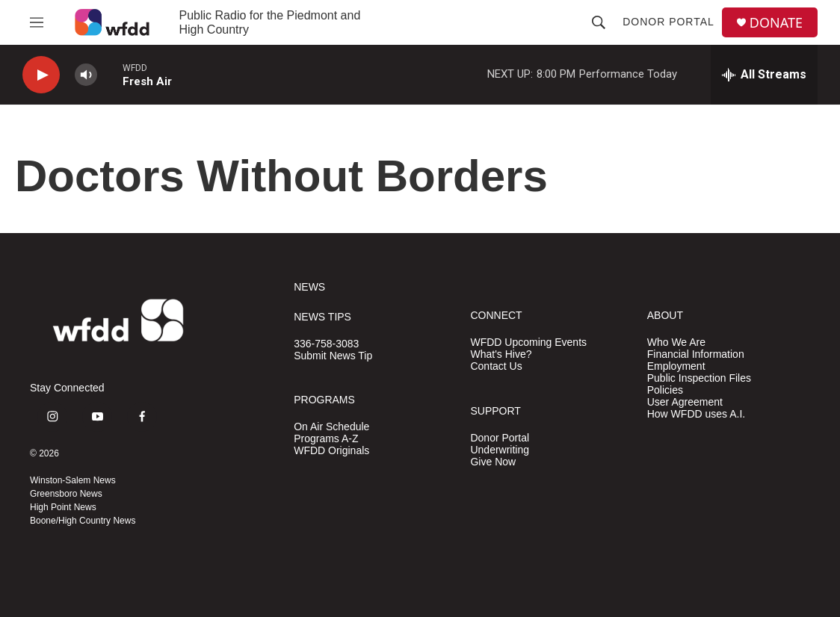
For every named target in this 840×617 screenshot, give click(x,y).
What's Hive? (501, 354)
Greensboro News (66, 494)
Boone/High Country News (83, 521)
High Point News (63, 507)
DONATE (776, 23)
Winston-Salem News (73, 480)
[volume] (86, 75)
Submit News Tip (333, 356)
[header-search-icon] (599, 22)
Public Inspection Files (699, 378)
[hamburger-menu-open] (37, 22)
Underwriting (500, 450)
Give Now (493, 462)
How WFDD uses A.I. (696, 414)
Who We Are (676, 342)
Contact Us (496, 366)
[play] (41, 75)
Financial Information (696, 354)
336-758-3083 (326, 344)
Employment (676, 366)
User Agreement (685, 402)
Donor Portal (668, 22)
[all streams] (764, 75)
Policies (665, 390)
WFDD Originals (331, 451)
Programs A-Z (326, 439)
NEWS (309, 287)
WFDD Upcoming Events (528, 342)
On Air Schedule (331, 427)
